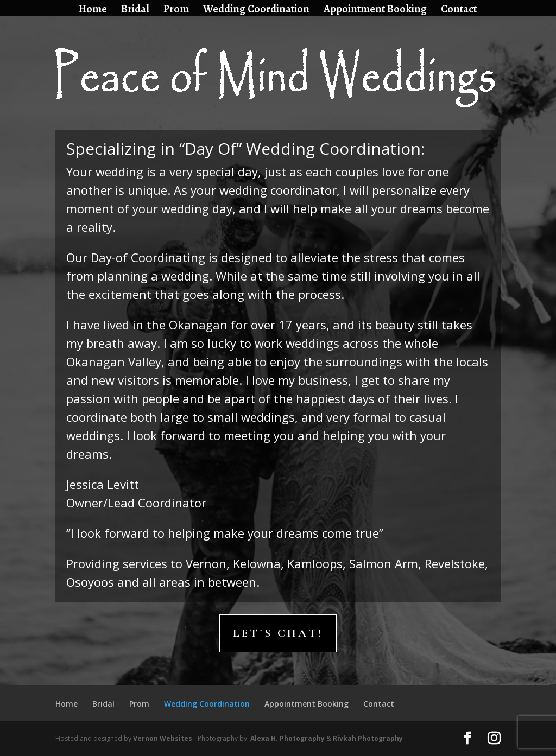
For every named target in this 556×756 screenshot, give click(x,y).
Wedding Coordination (256, 11)
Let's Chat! (278, 633)
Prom (176, 11)
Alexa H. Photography (288, 738)
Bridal (135, 11)
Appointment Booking (375, 11)
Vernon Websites (163, 738)
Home (93, 11)
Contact (459, 11)
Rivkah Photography (368, 738)
